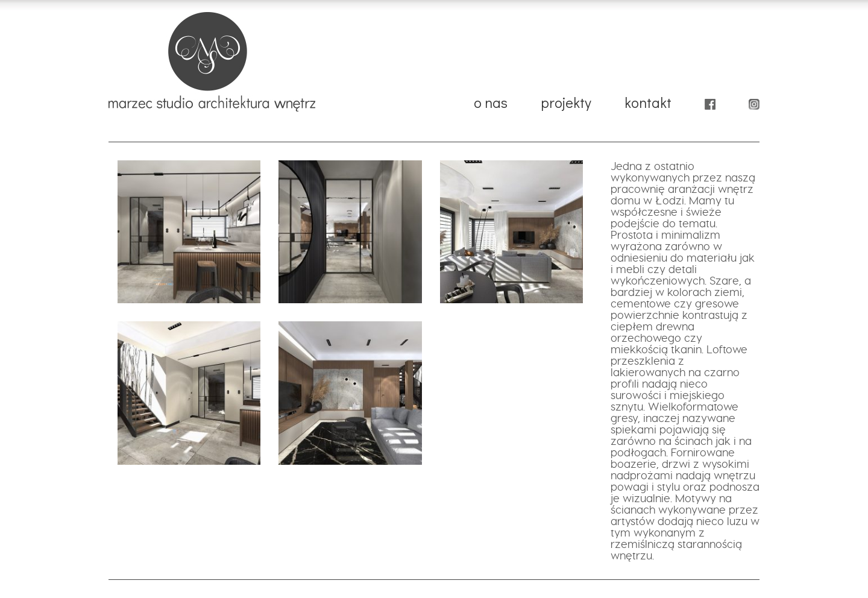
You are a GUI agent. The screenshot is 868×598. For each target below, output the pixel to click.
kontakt (648, 104)
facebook (710, 108)
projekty (566, 104)
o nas (491, 104)
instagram (754, 108)
